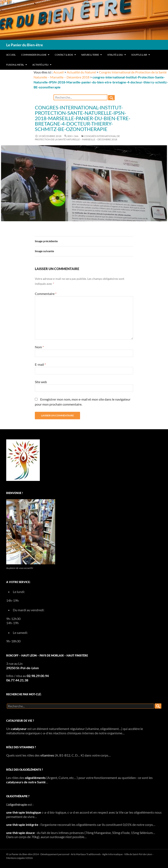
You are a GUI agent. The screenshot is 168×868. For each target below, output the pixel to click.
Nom (39, 347)
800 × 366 (73, 136)
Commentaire (46, 294)
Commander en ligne (34, 55)
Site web (41, 382)
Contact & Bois (64, 55)
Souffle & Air (139, 55)
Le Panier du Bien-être (25, 45)
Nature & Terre (90, 55)
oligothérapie (17, 804)
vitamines (47, 755)
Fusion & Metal (15, 65)
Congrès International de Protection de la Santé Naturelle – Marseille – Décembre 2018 (77, 138)
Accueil (11, 55)
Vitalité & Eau (115, 55)
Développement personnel (55, 854)
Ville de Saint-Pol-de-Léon (138, 854)
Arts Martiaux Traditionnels (86, 854)
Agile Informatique (112, 854)
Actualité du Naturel (81, 72)
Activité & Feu (40, 65)
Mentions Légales (16, 858)
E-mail (40, 364)
